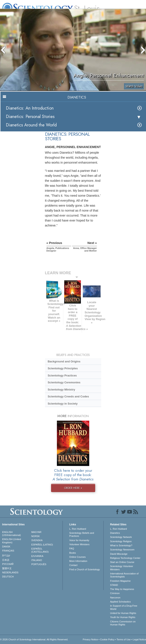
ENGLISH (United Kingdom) (12, 541)
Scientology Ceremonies (64, 382)
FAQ (72, 548)
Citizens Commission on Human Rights (123, 623)
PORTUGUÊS (39, 564)
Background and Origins (64, 361)
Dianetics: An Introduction (30, 108)
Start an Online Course (122, 562)
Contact (73, 565)
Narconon (115, 598)
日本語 (6, 560)
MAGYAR (36, 532)
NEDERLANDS (10, 572)
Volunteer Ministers (79, 544)
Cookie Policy (107, 639)
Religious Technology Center (125, 558)
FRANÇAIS (8, 551)
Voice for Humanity (79, 540)
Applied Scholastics (120, 602)
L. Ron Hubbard (78, 529)
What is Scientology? (121, 545)
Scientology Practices (62, 375)
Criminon (115, 593)
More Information (78, 561)
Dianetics (115, 533)
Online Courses (77, 557)
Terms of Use (124, 639)
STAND (114, 585)
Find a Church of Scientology (84, 569)
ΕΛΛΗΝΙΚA (37, 556)
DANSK (6, 547)
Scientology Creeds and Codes (68, 396)
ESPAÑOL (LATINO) (42, 545)
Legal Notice (139, 639)
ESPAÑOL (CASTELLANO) (40, 550)
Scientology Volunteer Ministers (122, 568)
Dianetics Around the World (31, 125)
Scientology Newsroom (122, 550)
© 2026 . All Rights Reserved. (34, 639)
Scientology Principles (63, 368)
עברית (6, 555)
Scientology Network (121, 537)
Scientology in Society (63, 404)
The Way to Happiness (122, 589)
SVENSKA (37, 540)
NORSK (36, 536)
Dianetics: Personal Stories (30, 117)
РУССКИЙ (8, 564)
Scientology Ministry (61, 390)
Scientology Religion (121, 541)
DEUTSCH (8, 577)
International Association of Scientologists (124, 575)
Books (73, 553)
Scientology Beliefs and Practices (82, 534)
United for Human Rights (123, 613)
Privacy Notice (90, 639)
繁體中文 (7, 568)
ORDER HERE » (73, 488)
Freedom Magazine (120, 581)
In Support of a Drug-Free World (124, 607)
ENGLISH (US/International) (11, 534)
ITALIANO (37, 560)
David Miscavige (119, 554)
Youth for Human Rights (123, 617)
